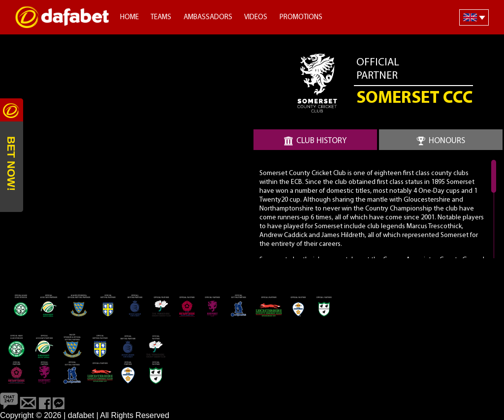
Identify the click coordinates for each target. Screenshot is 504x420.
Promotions (301, 17)
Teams (161, 17)
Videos (256, 17)
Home (129, 17)
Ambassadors (208, 17)
